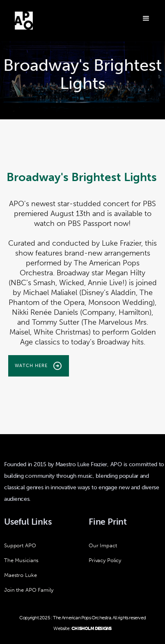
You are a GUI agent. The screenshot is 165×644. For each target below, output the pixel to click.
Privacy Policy (105, 560)
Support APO (20, 545)
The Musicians (21, 560)
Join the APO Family (29, 590)
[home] (24, 21)
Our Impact (103, 545)
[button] (145, 18)
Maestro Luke (20, 575)
